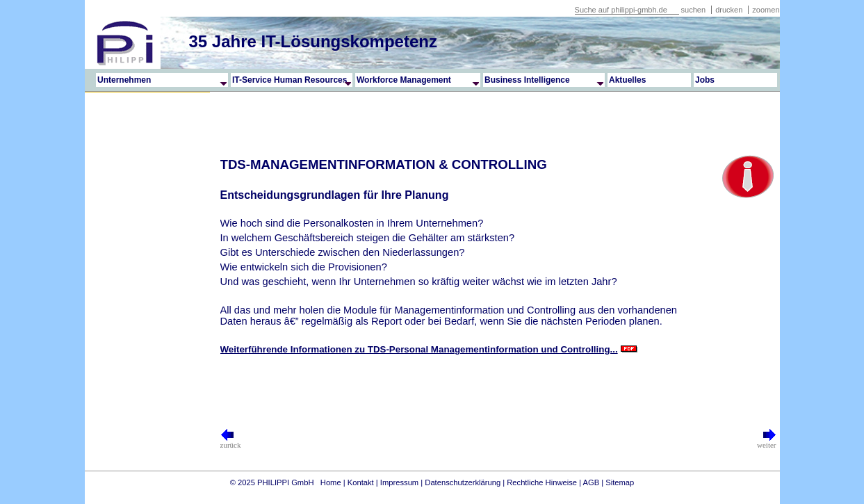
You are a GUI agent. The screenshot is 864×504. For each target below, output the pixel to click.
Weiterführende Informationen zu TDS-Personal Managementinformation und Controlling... (419, 349)
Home (331, 482)
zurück (231, 441)
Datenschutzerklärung (463, 482)
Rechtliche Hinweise (542, 482)
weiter (766, 441)
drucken (730, 10)
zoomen (766, 10)
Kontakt (361, 482)
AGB (592, 482)
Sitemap (620, 482)
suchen (693, 10)
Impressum (399, 482)
